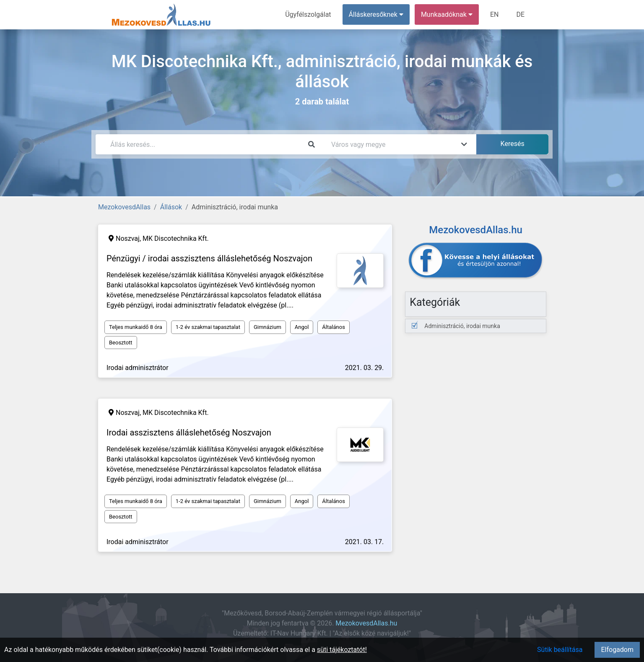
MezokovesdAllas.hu (366, 623)
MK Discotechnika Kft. (176, 238)
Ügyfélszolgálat (308, 14)
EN (495, 14)
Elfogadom (617, 650)
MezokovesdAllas (124, 207)
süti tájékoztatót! (342, 650)
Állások (171, 207)
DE (520, 14)
